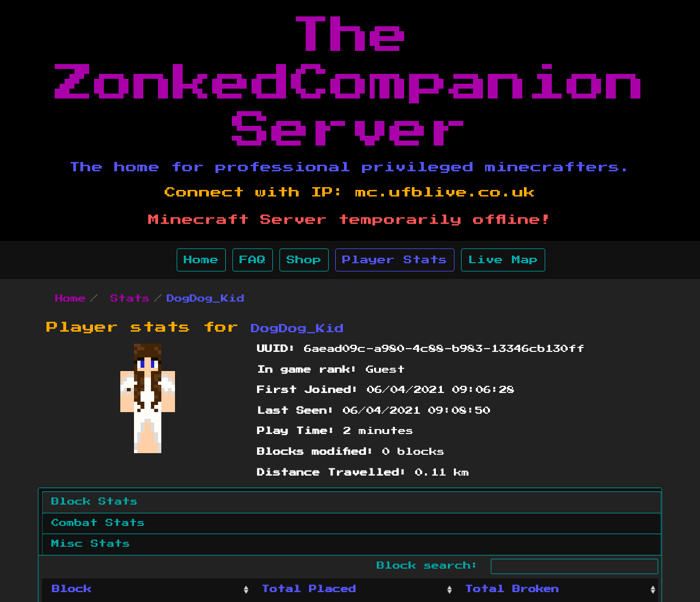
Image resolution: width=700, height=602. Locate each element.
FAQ (253, 260)
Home (201, 260)
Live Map (503, 260)
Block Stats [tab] (95, 502)
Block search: (517, 566)
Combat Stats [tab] (98, 523)
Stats (130, 299)
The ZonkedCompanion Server (350, 83)
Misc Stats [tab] (91, 544)
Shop (304, 260)
